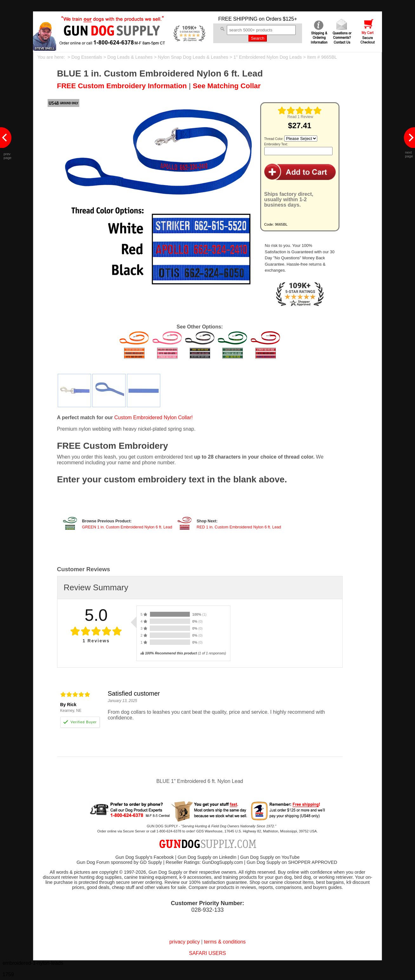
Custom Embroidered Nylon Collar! (153, 417)
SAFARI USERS (208, 953)
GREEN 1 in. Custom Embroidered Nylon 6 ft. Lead (127, 527)
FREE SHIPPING (238, 19)
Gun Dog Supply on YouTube (270, 857)
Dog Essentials (87, 57)
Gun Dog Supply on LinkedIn (207, 857)
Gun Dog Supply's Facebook (145, 857)
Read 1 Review (300, 117)
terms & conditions (225, 942)
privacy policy (185, 942)
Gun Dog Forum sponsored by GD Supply (119, 862)
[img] (300, 110)
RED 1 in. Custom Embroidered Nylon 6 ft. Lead (239, 527)
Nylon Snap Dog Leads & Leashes (193, 57)
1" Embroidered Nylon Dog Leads (268, 57)
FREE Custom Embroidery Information (122, 86)
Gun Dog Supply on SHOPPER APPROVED (292, 862)
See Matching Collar (227, 86)
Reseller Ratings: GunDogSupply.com (204, 862)
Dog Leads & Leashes (130, 57)
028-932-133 (208, 910)
